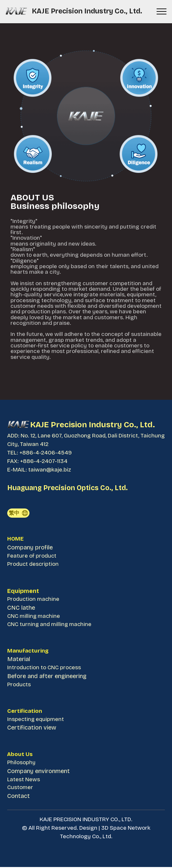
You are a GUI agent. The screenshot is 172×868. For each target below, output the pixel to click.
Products (19, 685)
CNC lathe (21, 608)
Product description (33, 564)
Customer (20, 789)
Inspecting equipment (36, 720)
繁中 (18, 513)
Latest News (24, 780)
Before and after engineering (47, 677)
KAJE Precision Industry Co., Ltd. (88, 11)
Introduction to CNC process (44, 668)
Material (19, 660)
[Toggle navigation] (162, 11)
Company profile (30, 548)
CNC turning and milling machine (50, 625)
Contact (19, 797)
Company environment (38, 772)
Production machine (34, 600)
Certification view (32, 729)
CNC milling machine (35, 616)
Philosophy (21, 764)
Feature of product (32, 556)
